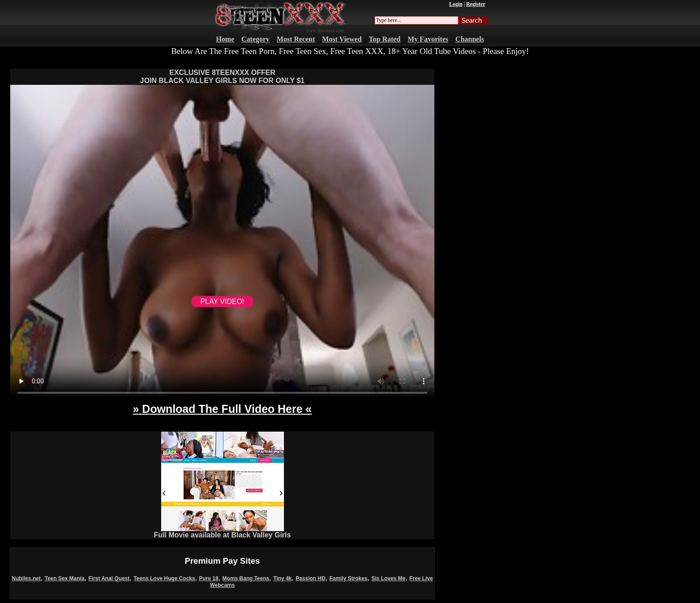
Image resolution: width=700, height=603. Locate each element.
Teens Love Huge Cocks (164, 578)
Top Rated (385, 39)
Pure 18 (209, 578)
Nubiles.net (26, 578)
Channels (470, 39)
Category (256, 39)
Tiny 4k (282, 578)
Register (476, 4)
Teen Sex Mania (65, 578)
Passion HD (310, 578)
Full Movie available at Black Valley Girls (223, 532)
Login (456, 4)
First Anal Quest (109, 578)
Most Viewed (342, 39)
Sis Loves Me (388, 578)
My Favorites (428, 39)
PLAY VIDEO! (222, 301)
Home (225, 39)
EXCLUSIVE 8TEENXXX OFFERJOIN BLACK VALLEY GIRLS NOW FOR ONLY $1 (222, 77)
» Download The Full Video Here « (222, 409)
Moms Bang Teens (246, 578)
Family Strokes (348, 578)
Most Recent (296, 39)
